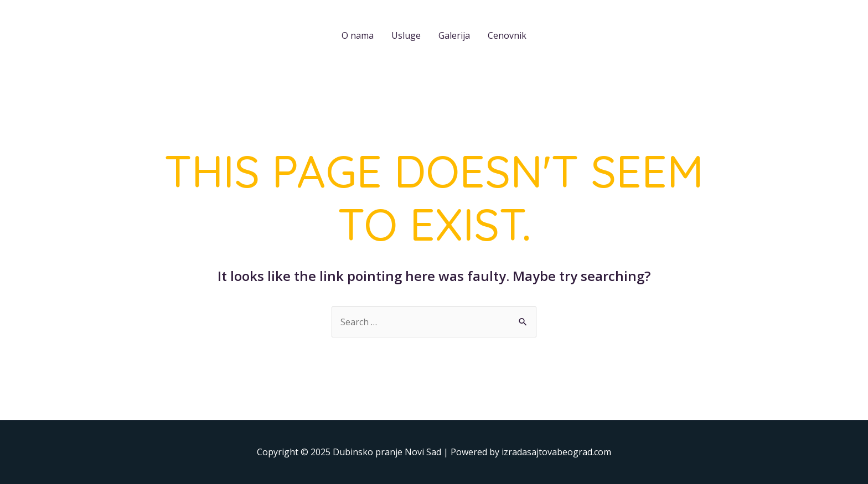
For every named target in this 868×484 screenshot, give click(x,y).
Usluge (406, 35)
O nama (358, 35)
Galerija (454, 35)
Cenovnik (507, 35)
